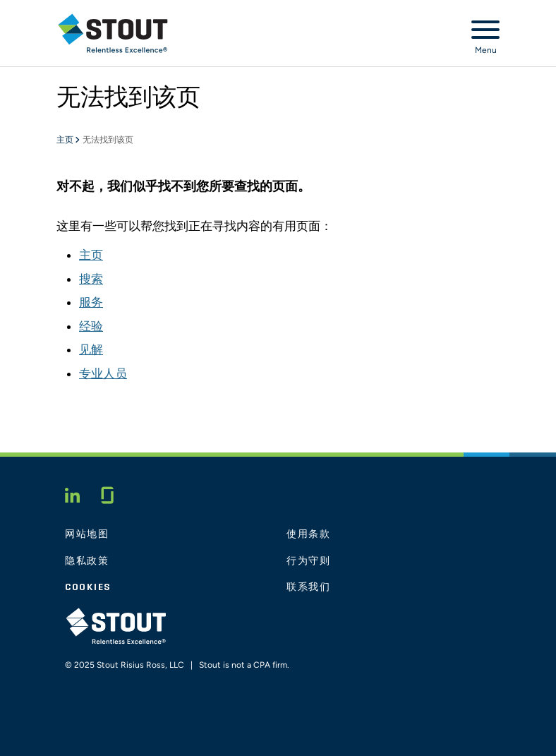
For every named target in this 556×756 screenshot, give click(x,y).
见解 (91, 349)
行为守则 (309, 561)
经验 (91, 326)
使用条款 (309, 534)
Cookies (88, 587)
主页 (66, 140)
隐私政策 (87, 561)
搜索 (91, 279)
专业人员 (103, 373)
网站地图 (87, 534)
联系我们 (309, 587)
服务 (91, 302)
